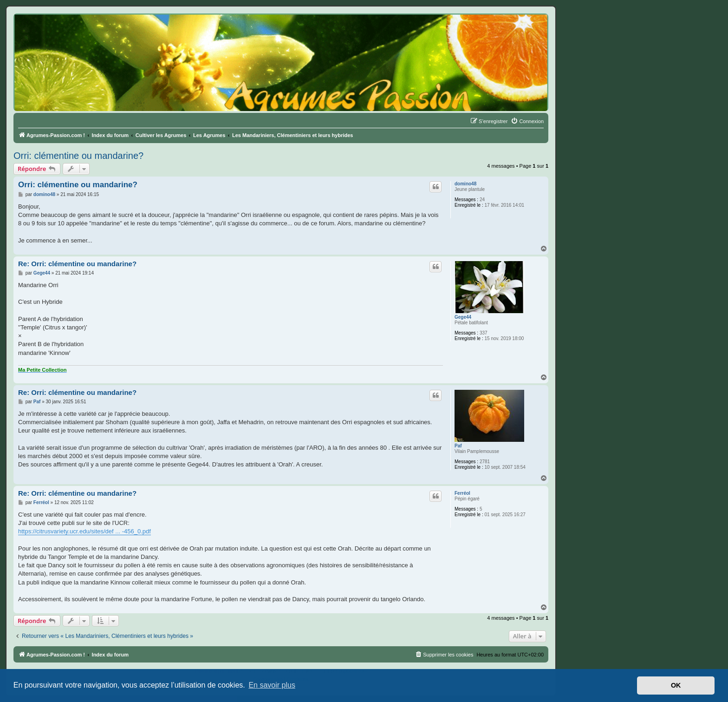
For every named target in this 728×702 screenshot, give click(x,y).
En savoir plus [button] (272, 685)
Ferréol (462, 493)
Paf (458, 446)
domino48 (465, 184)
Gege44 (463, 317)
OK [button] (676, 685)
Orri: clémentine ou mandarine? (78, 156)
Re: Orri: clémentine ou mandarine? (77, 264)
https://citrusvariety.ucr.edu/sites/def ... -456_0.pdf (84, 531)
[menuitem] (527, 121)
